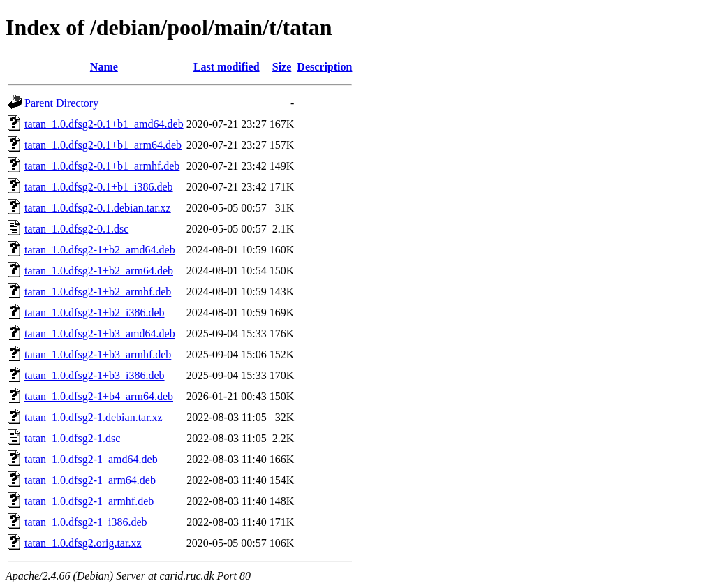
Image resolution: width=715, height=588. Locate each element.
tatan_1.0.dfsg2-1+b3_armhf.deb (98, 354)
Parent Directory (61, 103)
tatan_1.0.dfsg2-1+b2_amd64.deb (100, 250)
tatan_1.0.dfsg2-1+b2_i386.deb (95, 313)
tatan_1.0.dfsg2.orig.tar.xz (83, 543)
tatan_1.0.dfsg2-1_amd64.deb (91, 459)
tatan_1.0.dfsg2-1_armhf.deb (89, 501)
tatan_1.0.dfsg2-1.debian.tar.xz (94, 417)
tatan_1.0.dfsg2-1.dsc (72, 438)
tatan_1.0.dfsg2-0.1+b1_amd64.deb (104, 124)
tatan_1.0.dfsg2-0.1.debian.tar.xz (98, 208)
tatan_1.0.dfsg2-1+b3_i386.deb (95, 375)
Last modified (227, 67)
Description (324, 67)
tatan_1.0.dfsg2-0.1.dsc (76, 229)
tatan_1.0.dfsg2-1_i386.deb (86, 522)
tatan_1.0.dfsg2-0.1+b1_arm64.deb (103, 145)
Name (104, 67)
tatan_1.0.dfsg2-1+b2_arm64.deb (99, 271)
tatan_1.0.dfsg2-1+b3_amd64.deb (100, 333)
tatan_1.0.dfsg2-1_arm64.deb (90, 480)
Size (282, 67)
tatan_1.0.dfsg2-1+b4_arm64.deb (99, 396)
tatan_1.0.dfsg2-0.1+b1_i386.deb (99, 187)
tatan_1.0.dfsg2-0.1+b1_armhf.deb (102, 166)
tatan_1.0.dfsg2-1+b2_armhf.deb (98, 292)
